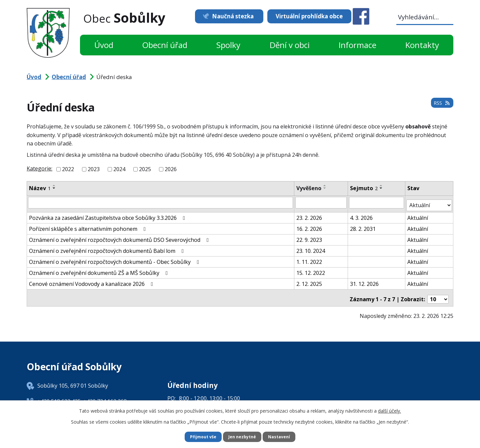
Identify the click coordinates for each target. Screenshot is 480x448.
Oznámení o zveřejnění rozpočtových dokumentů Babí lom (107, 248)
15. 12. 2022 (311, 270)
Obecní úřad (165, 45)
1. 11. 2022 (309, 259)
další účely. (389, 410)
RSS (441, 106)
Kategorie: (39, 168)
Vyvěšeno (309, 188)
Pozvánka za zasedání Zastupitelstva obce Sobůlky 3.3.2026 (108, 215)
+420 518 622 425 (59, 395)
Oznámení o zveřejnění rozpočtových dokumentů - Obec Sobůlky (115, 259)
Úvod (104, 45)
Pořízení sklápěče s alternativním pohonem (88, 226)
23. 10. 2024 (311, 248)
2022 (68, 169)
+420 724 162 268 (105, 395)
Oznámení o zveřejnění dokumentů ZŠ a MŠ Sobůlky (99, 270)
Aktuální (418, 215)
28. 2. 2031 (363, 226)
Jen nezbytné (243, 436)
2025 (145, 169)
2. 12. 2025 (309, 281)
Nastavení (283, 436)
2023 (94, 169)
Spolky (228, 45)
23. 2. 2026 (309, 215)
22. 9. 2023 (309, 237)
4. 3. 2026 (362, 215)
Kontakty (422, 45)
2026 (171, 169)
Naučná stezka (226, 16)
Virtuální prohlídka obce (309, 16)
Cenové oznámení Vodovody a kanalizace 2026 (92, 281)
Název (40, 188)
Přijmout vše (200, 436)
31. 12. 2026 (365, 281)
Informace (357, 45)
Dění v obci (290, 45)
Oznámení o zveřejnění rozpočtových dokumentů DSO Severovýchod (120, 237)
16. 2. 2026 (309, 226)
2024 (119, 169)
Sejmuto (364, 188)
